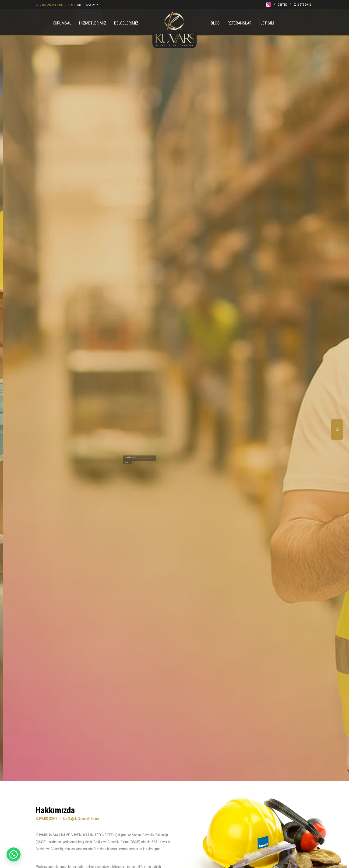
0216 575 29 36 (302, 5)
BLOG (215, 23)
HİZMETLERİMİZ (93, 23)
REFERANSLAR (240, 23)
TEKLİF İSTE (75, 5)
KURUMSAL (62, 23)
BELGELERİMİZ (126, 23)
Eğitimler (171, 468)
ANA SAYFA (92, 5)
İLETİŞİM (267, 23)
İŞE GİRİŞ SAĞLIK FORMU (50, 5)
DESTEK (282, 5)
